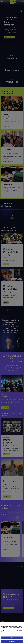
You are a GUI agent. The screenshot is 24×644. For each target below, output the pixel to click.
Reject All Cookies (12, 638)
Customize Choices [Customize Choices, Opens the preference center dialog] (12, 634)
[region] (12, 633)
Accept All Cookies (12, 642)
